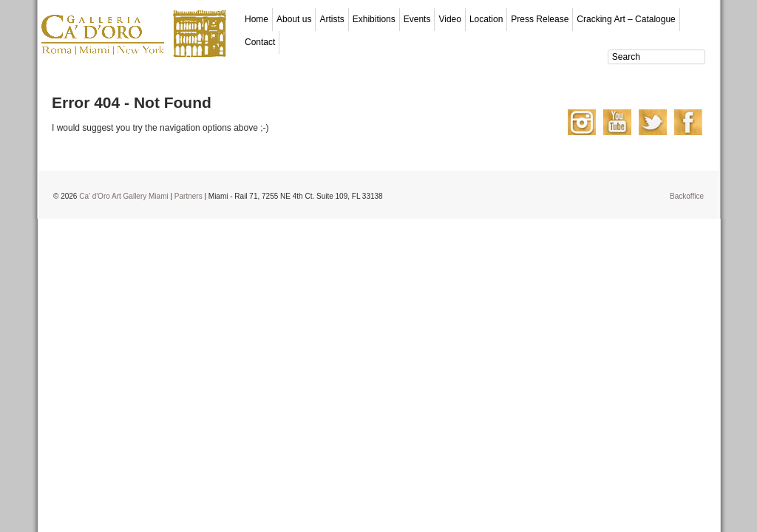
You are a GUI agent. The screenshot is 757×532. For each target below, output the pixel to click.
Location (486, 19)
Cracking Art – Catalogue (626, 19)
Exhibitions (374, 19)
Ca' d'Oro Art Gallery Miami (124, 196)
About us (294, 19)
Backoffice (687, 196)
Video (449, 19)
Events (417, 19)
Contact (260, 42)
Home (257, 19)
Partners (189, 196)
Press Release (540, 19)
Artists (332, 19)
